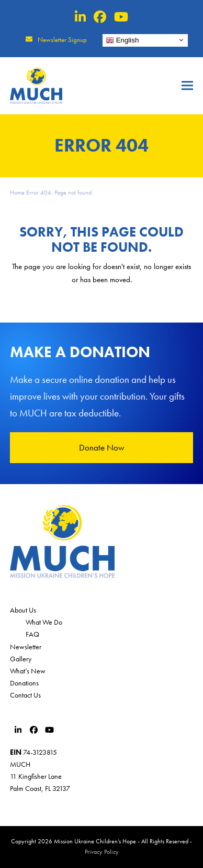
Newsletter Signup (62, 40)
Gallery (21, 659)
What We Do (44, 622)
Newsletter (26, 647)
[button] (187, 86)
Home (17, 192)
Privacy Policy (102, 852)
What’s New (28, 671)
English (122, 40)
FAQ (32, 634)
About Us (23, 610)
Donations (24, 683)
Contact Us (25, 695)
